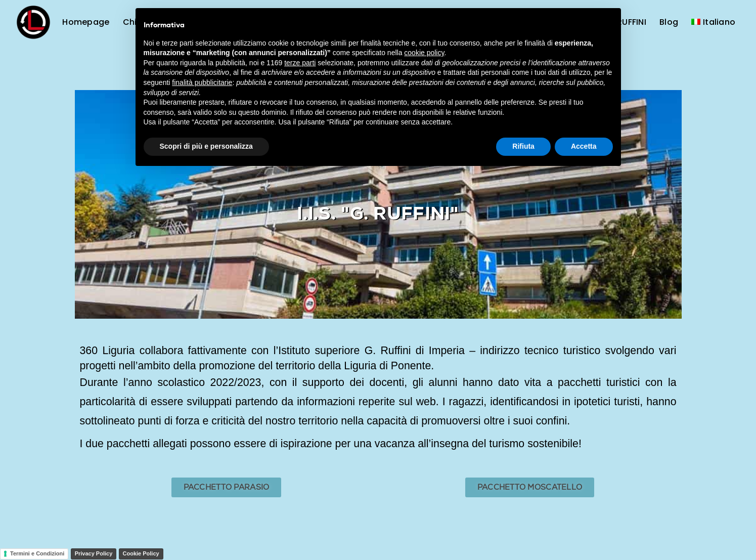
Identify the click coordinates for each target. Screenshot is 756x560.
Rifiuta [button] (523, 146)
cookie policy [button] (424, 53)
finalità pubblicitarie (202, 82)
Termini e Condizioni (37, 553)
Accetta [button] (584, 146)
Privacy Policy (94, 553)
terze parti (300, 63)
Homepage (86, 22)
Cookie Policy (141, 553)
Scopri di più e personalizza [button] (206, 146)
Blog (669, 22)
